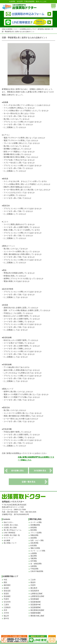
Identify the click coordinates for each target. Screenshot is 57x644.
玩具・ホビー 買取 (37, 540)
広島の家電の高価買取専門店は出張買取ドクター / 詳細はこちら (36, 458)
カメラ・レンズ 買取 (38, 551)
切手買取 (34, 561)
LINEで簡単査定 (10, 533)
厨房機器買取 (35, 525)
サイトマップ (9, 538)
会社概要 (7, 540)
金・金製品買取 (36, 564)
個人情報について (10, 543)
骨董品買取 (34, 535)
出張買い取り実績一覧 (12, 535)
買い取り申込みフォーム (13, 530)
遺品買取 (34, 556)
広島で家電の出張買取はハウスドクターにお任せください (24, 453)
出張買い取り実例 (10, 528)
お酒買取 (34, 553)
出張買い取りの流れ (11, 525)
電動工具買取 (35, 548)
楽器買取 (34, 538)
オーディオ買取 (36, 522)
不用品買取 (34, 569)
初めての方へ (9, 522)
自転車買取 (34, 543)
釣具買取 (34, 546)
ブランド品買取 (36, 533)
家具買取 (34, 530)
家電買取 (34, 528)
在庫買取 (34, 566)
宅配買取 (34, 558)
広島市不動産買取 (37, 571)
